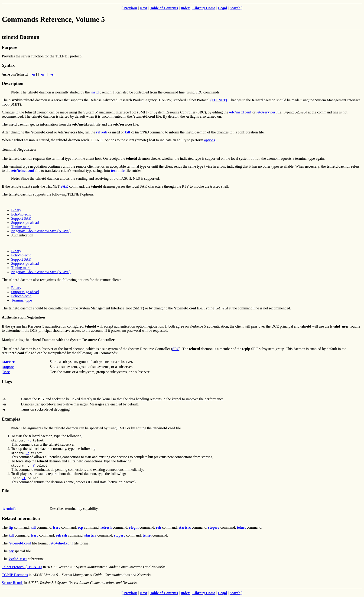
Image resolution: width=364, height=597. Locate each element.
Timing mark (21, 227)
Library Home (204, 8)
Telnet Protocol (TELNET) (22, 567)
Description (13, 83)
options (210, 140)
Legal (222, 8)
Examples (11, 419)
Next (144, 8)
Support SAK (21, 218)
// (266, 112)
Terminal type (21, 300)
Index (185, 8)
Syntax (8, 65)
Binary (16, 210)
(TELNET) (219, 100)
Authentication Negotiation (23, 317)
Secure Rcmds (13, 583)
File (5, 491)
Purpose (9, 47)
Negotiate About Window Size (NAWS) (41, 231)
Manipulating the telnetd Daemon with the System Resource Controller (58, 340)
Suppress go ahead (25, 223)
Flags (7, 382)
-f (33, 465)
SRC (176, 349)
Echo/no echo (21, 214)
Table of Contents (164, 8)
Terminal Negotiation (19, 149)
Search (235, 8)
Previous (130, 8)
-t (29, 440)
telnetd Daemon (21, 37)
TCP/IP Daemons (15, 575)
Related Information (21, 518)
